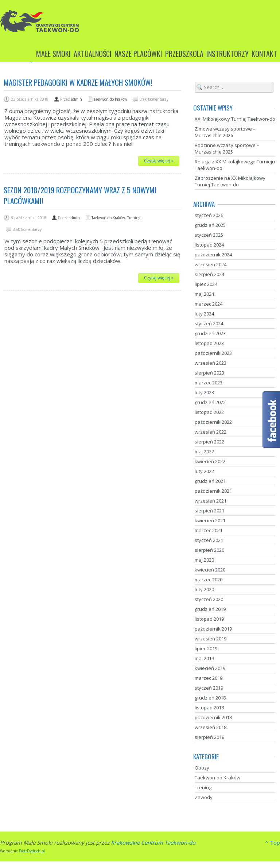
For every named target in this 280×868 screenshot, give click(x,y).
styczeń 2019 (209, 688)
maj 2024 (204, 294)
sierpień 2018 (209, 737)
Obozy (202, 768)
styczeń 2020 (209, 599)
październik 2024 (213, 255)
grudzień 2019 (210, 609)
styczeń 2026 (209, 215)
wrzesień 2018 (211, 727)
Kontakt (264, 54)
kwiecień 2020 (210, 570)
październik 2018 (213, 717)
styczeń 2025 (209, 235)
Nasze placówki (138, 54)
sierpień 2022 (209, 442)
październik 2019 (213, 629)
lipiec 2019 (206, 648)
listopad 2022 (209, 412)
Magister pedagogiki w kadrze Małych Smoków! (78, 82)
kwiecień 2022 (210, 461)
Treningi (134, 218)
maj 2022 (204, 452)
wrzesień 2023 (211, 363)
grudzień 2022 (210, 402)
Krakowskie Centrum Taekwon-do (153, 842)
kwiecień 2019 (210, 668)
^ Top (273, 842)
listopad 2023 (209, 343)
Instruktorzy (227, 54)
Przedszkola (184, 54)
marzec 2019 (209, 678)
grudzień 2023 (210, 333)
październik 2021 (213, 491)
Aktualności (93, 54)
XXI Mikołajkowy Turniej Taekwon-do (235, 119)
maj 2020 (204, 560)
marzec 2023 (209, 383)
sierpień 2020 (209, 550)
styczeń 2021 (209, 540)
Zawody (204, 797)
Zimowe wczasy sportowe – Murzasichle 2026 (225, 132)
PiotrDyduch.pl (32, 851)
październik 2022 (213, 422)
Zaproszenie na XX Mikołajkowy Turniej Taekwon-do (230, 181)
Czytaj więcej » (159, 161)
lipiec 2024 (206, 284)
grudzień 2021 (210, 481)
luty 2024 (204, 314)
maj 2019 (204, 658)
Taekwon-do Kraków (110, 99)
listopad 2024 (209, 245)
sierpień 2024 (209, 274)
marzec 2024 (209, 304)
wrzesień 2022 (211, 432)
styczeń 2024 (209, 323)
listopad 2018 (209, 708)
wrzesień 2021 (211, 501)
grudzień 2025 (210, 225)
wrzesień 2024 (211, 264)
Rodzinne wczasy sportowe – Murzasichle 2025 (227, 148)
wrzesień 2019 (211, 639)
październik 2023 (213, 353)
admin (77, 99)
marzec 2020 (209, 580)
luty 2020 (204, 589)
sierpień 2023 (209, 373)
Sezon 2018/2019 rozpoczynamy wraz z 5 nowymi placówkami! (80, 195)
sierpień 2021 (209, 511)
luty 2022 (204, 471)
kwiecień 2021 (210, 520)
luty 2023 (204, 392)
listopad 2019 (209, 619)
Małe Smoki (53, 54)
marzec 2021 (209, 530)
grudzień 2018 (210, 698)
